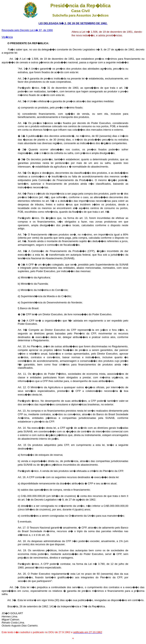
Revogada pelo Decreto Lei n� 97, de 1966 (27, 30)
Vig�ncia (7, 37)
